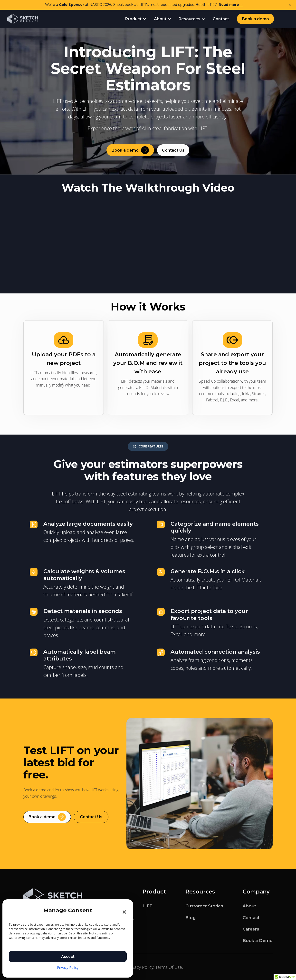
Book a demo (255, 19)
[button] (124, 912)
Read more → (231, 5)
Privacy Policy (68, 967)
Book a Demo (258, 940)
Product (136, 19)
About (162, 19)
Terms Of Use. (169, 967)
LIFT (147, 906)
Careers (251, 929)
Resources (192, 19)
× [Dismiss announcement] (290, 5)
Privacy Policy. (141, 967)
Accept (68, 956)
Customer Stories (204, 906)
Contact (221, 19)
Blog (191, 917)
